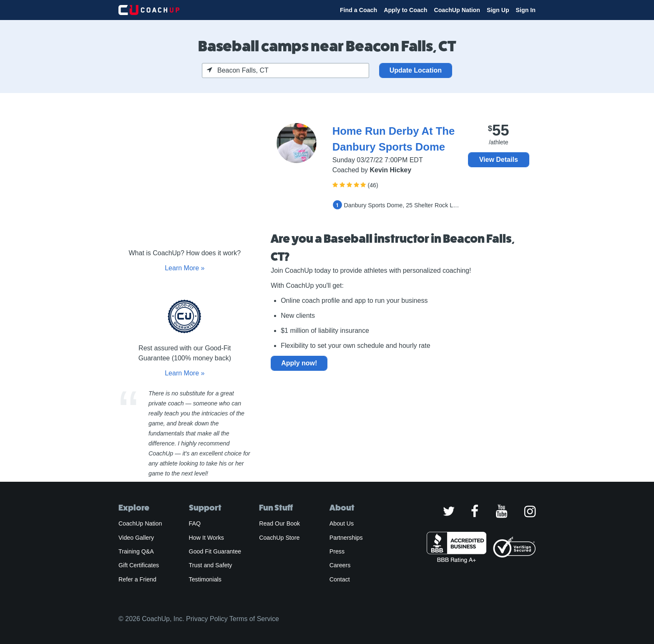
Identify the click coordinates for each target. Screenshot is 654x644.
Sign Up (498, 10)
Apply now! (299, 363)
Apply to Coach (405, 10)
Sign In (526, 10)
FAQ (195, 523)
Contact (340, 579)
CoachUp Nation (457, 10)
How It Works (206, 538)
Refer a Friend (137, 579)
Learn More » (185, 268)
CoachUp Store (279, 538)
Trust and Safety (211, 565)
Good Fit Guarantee (215, 551)
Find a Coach (358, 10)
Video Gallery (136, 538)
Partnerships (346, 538)
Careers (340, 565)
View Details (499, 160)
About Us (342, 523)
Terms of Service (254, 619)
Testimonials (205, 579)
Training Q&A (136, 551)
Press (337, 551)
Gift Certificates (139, 565)
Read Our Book (279, 523)
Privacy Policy (207, 619)
